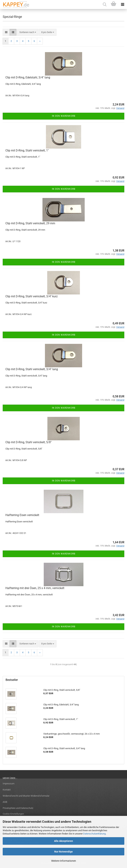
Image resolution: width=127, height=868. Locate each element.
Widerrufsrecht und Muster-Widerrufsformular (26, 796)
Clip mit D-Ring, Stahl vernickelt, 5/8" (28, 442)
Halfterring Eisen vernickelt (22, 515)
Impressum (9, 784)
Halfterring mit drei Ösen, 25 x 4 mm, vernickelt (35, 588)
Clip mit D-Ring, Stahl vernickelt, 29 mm (30, 223)
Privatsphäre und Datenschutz (18, 808)
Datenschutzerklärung (94, 834)
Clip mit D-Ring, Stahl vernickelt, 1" (27, 150)
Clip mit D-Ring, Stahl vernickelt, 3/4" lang (32, 369)
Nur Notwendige (64, 852)
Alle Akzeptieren (64, 841)
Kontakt (7, 790)
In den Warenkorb (64, 116)
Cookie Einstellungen (13, 814)
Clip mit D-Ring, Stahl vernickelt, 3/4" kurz (32, 296)
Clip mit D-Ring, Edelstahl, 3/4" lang (28, 77)
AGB (5, 802)
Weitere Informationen (64, 861)
